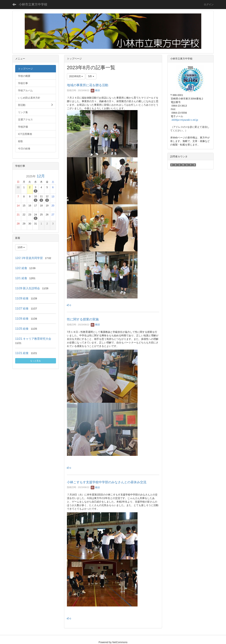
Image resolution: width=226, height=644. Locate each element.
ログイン (209, 4)
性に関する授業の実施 (83, 319)
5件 (91, 76)
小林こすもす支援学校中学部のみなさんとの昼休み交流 (107, 482)
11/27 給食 (22, 308)
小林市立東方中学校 (33, 4)
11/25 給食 (22, 329)
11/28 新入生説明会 (28, 288)
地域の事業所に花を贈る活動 (88, 85)
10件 (21, 247)
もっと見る (35, 361)
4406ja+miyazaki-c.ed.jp (185, 120)
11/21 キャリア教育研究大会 (33, 339)
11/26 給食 (22, 319)
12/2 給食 (21, 268)
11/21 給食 (22, 353)
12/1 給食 (21, 278)
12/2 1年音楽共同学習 (29, 258)
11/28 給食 (22, 298)
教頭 (95, 90)
